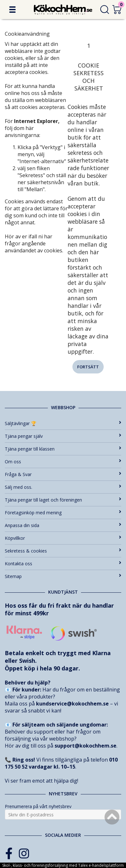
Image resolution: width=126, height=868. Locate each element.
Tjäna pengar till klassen (63, 449)
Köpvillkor (63, 538)
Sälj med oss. (63, 487)
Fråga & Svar (63, 474)
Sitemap (63, 576)
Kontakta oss (63, 564)
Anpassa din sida (63, 525)
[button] (12, 10)
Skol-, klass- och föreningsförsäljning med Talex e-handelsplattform (63, 865)
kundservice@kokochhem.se (72, 704)
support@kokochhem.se (85, 746)
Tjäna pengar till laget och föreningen (63, 500)
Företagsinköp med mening (63, 513)
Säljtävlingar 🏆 (63, 423)
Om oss (63, 462)
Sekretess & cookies (63, 551)
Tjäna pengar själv (63, 436)
